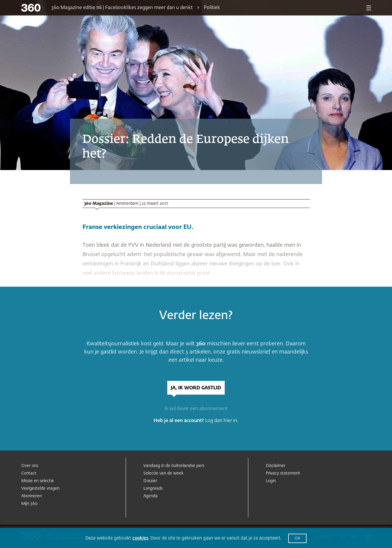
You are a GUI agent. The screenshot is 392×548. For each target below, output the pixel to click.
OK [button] (297, 539)
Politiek (212, 8)
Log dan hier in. (222, 421)
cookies (140, 538)
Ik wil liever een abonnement (196, 409)
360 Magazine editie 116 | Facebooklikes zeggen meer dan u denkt (122, 8)
